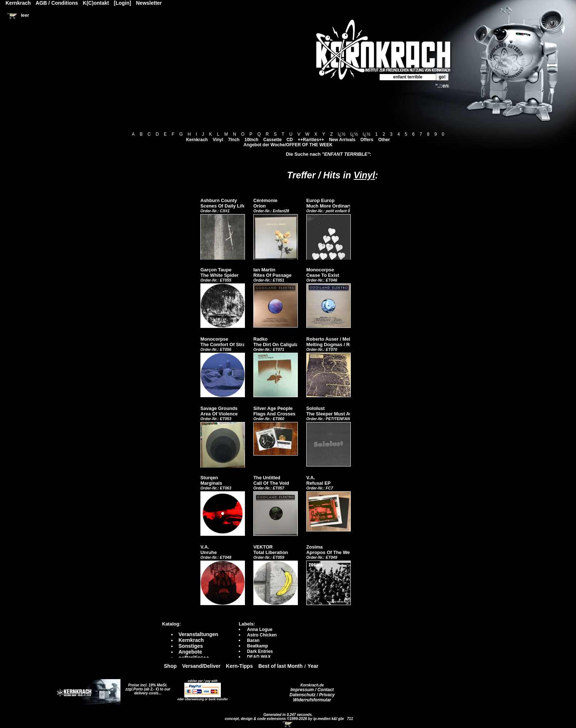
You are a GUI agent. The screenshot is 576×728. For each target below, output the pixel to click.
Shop (170, 666)
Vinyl (218, 140)
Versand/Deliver (201, 666)
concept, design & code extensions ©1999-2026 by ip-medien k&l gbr (285, 719)
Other (384, 140)
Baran (253, 640)
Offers (367, 140)
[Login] (122, 3)
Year (313, 666)
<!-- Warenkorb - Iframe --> (288, 724)
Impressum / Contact (312, 690)
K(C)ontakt (96, 3)
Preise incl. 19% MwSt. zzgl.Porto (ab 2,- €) (147, 687)
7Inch (234, 140)
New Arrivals (342, 140)
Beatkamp (258, 646)
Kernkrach (197, 140)
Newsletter (149, 3)
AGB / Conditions (57, 3)
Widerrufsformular (312, 700)
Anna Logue (260, 630)
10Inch (251, 140)
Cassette (272, 140)
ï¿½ (341, 134)
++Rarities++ (311, 140)
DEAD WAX (259, 657)
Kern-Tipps (239, 666)
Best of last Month (281, 666)
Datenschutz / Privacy (312, 695)
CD (290, 140)
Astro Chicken (262, 635)
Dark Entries (260, 651)
